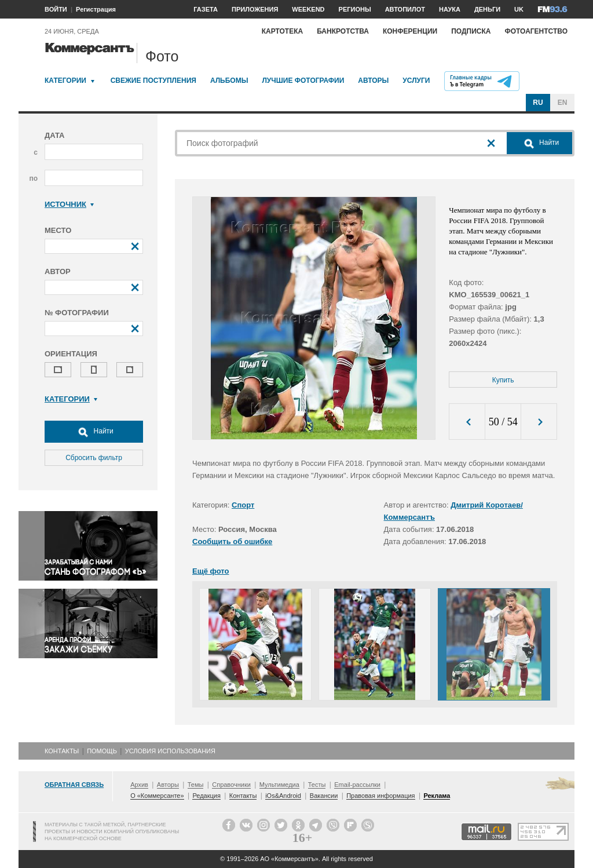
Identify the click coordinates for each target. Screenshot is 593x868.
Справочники (231, 785)
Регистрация (96, 9)
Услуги (416, 81)
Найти (94, 432)
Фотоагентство (536, 31)
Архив (139, 785)
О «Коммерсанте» (157, 796)
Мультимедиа (279, 785)
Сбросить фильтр (94, 458)
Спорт (243, 505)
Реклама (437, 796)
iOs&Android (283, 796)
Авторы (373, 81)
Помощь (102, 751)
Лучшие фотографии (303, 81)
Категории (65, 81)
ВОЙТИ (56, 9)
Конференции (410, 31)
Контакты (62, 751)
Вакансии (324, 796)
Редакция (206, 796)
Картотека (283, 31)
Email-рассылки (357, 785)
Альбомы (229, 81)
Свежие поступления (153, 81)
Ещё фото (211, 571)
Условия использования (170, 751)
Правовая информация (380, 796)
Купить (503, 380)
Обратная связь (74, 785)
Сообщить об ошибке (232, 541)
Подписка (471, 31)
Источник (69, 204)
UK (519, 9)
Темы (196, 785)
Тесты (317, 785)
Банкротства (343, 31)
